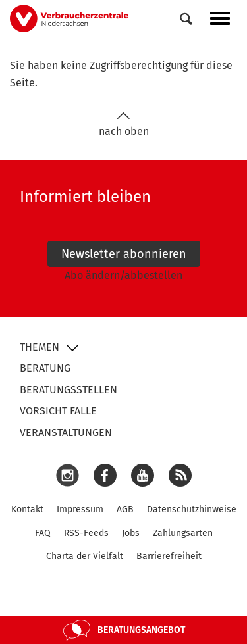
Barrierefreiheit (169, 556)
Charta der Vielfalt (85, 556)
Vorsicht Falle (58, 411)
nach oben (124, 125)
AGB (125, 509)
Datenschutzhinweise (192, 509)
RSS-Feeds (86, 533)
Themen (40, 347)
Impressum (80, 509)
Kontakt (27, 509)
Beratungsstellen (69, 390)
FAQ (43, 533)
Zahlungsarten (183, 533)
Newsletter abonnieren (124, 254)
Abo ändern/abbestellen (123, 275)
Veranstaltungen (66, 433)
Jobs (131, 533)
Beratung (45, 368)
